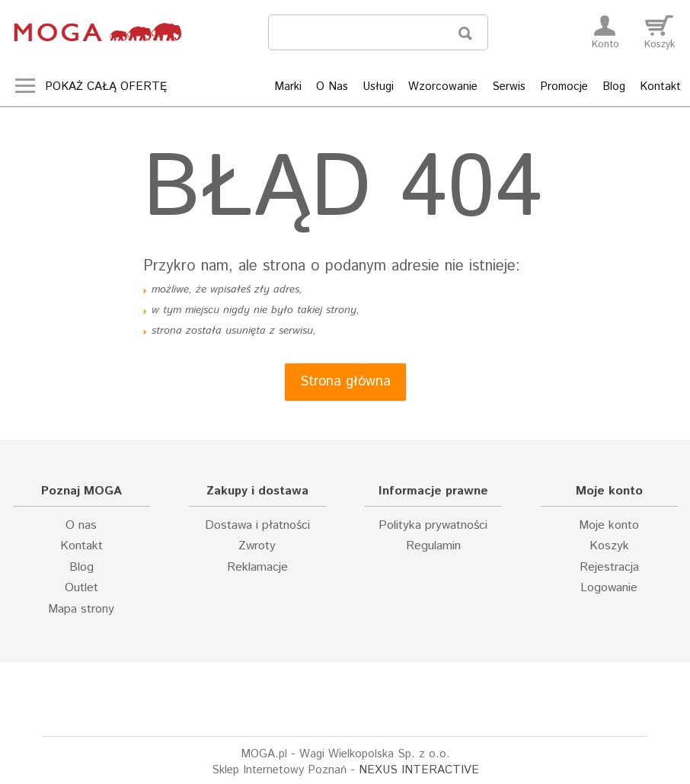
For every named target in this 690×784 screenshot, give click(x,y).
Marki (288, 86)
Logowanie (609, 588)
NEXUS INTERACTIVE (419, 770)
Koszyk (609, 546)
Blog (614, 86)
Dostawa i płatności (257, 526)
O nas (81, 526)
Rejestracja (609, 568)
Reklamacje (257, 568)
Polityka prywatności (433, 526)
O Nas (332, 86)
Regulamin (433, 546)
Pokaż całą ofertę (106, 86)
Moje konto (609, 526)
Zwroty (257, 546)
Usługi (378, 86)
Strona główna (345, 382)
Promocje (564, 86)
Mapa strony (81, 610)
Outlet (81, 588)
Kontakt (660, 86)
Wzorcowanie (443, 86)
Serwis (509, 86)
